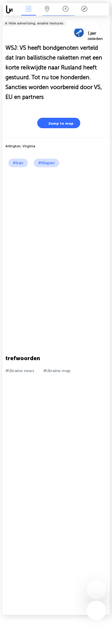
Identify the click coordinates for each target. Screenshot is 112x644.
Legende (84, 9)
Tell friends (107, 20)
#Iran (18, 163)
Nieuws (28, 9)
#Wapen (46, 163)
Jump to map (57, 123)
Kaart (47, 9)
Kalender (66, 9)
